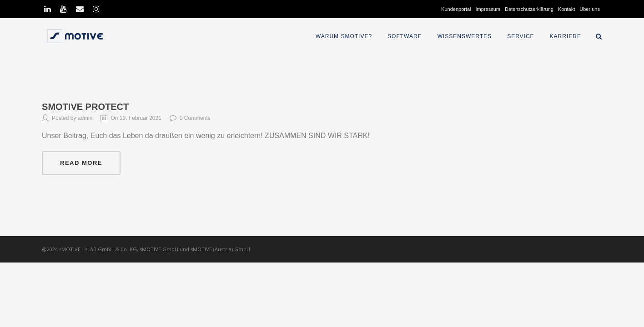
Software (405, 36)
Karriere (566, 36)
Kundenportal (456, 9)
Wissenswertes (465, 36)
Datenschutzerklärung (529, 9)
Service (521, 36)
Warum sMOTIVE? (344, 36)
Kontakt (566, 9)
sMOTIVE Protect (85, 107)
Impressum (488, 9)
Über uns (590, 9)
